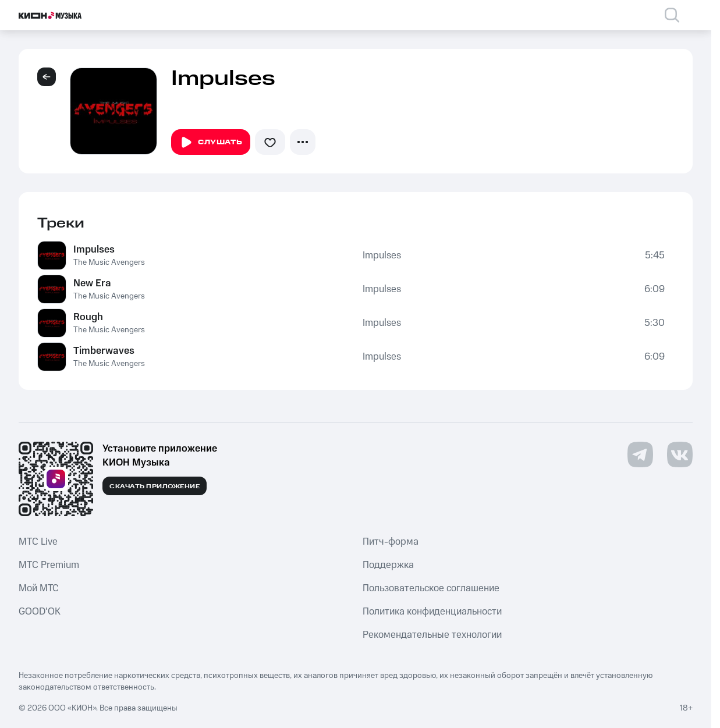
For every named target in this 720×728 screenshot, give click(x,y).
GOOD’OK (40, 612)
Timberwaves (104, 351)
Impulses (94, 250)
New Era (92, 283)
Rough (88, 317)
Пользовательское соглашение (431, 588)
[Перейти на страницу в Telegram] (640, 454)
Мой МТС (39, 588)
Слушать (211, 143)
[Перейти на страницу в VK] (680, 454)
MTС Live (38, 542)
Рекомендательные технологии (432, 635)
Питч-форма (391, 542)
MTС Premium (49, 565)
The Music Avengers (109, 262)
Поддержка (388, 565)
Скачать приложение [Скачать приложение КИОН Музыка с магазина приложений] (155, 486)
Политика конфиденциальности (432, 612)
